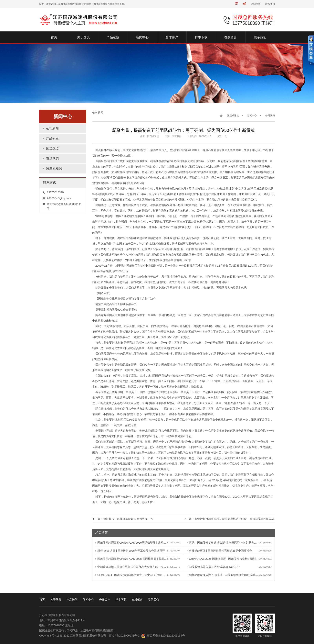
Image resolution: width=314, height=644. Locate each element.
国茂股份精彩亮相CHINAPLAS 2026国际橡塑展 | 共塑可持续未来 (131, 543)
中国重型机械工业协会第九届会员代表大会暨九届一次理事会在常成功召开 (131, 567)
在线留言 (137, 600)
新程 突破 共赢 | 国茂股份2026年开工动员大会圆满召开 (130, 551)
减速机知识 (54, 168)
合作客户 (105, 600)
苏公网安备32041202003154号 (166, 636)
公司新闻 (52, 128)
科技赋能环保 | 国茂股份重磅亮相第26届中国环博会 (220, 551)
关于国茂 (56, 600)
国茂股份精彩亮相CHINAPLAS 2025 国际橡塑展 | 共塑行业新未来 (131, 559)
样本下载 (121, 600)
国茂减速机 (233, 116)
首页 (42, 600)
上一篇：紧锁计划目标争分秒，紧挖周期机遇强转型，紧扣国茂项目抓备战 (229, 519)
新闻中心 (252, 116)
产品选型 (72, 600)
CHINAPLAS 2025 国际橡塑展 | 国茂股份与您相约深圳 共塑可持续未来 (223, 559)
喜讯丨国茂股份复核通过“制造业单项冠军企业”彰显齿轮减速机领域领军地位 (223, 543)
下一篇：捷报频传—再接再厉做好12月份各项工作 (123, 519)
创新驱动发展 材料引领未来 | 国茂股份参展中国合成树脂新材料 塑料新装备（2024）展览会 (223, 575)
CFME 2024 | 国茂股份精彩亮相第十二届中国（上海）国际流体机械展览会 (131, 575)
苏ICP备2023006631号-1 (124, 636)
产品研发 (52, 138)
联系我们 (270, 4)
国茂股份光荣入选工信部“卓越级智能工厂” (214, 567)
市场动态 (52, 158)
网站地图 (256, 4)
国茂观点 (52, 148)
